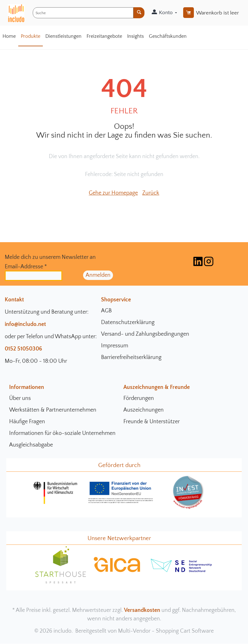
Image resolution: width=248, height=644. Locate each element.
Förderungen (139, 398)
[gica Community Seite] (117, 571)
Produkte (31, 36)
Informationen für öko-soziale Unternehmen (62, 433)
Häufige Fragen (27, 422)
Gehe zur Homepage (113, 193)
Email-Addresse (26, 267)
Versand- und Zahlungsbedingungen (145, 334)
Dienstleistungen (63, 36)
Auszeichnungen (144, 410)
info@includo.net (25, 324)
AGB (106, 311)
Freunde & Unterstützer (152, 422)
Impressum (115, 346)
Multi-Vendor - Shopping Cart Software (166, 631)
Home (9, 36)
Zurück (151, 193)
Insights (135, 36)
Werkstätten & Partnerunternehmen (53, 410)
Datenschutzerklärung (128, 322)
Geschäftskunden (168, 36)
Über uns (20, 398)
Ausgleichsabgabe (31, 445)
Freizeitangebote (104, 36)
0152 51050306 (23, 349)
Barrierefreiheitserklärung (131, 357)
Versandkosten (142, 610)
